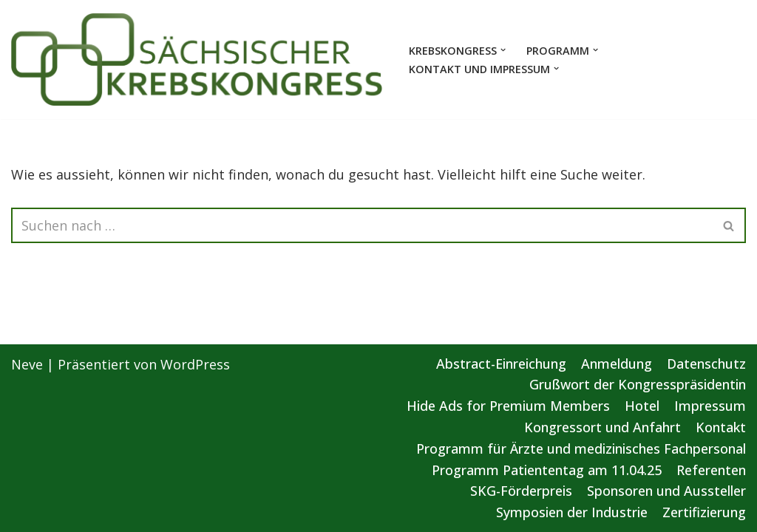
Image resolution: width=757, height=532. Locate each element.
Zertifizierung (704, 512)
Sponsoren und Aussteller (666, 491)
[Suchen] (362, 225)
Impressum (710, 406)
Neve (27, 364)
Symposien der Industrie (572, 512)
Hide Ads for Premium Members (508, 406)
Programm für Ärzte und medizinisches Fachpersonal (581, 449)
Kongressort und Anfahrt (602, 427)
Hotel (642, 406)
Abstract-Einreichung (501, 364)
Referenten (711, 470)
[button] (503, 50)
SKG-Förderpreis (521, 491)
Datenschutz (706, 364)
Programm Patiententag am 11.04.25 (547, 470)
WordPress (195, 364)
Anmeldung (617, 364)
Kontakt (721, 427)
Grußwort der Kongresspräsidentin (638, 384)
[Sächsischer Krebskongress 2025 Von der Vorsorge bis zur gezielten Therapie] (197, 59)
